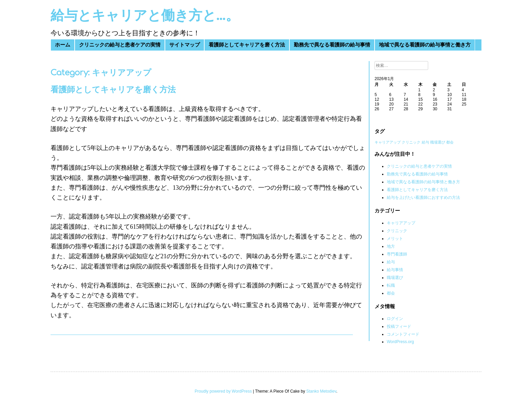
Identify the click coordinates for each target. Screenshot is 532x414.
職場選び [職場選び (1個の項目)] (438, 142)
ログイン (395, 319)
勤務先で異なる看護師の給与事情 (332, 45)
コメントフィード (403, 334)
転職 (391, 285)
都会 (391, 293)
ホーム (63, 45)
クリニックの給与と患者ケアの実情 (120, 45)
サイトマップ (185, 45)
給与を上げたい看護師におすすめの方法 (423, 197)
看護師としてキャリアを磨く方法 (247, 45)
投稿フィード (399, 326)
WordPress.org (400, 342)
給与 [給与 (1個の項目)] (425, 142)
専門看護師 (397, 254)
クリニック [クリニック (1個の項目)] (411, 142)
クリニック (397, 231)
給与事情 (395, 270)
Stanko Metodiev (321, 391)
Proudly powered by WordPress (223, 391)
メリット (395, 239)
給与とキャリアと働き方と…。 (145, 16)
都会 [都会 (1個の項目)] (450, 142)
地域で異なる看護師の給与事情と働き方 (425, 45)
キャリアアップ (401, 223)
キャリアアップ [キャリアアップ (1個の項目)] (388, 142)
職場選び (395, 278)
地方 (391, 246)
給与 (391, 262)
